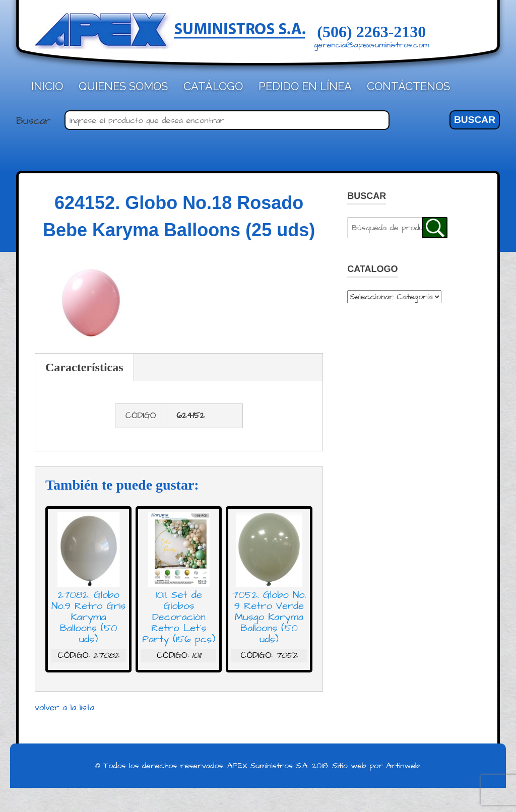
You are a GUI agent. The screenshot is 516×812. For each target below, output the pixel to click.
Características (84, 367)
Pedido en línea (305, 86)
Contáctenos (408, 86)
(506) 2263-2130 (371, 32)
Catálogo (213, 86)
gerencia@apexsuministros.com (372, 45)
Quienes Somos (123, 86)
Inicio (47, 86)
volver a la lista (64, 708)
